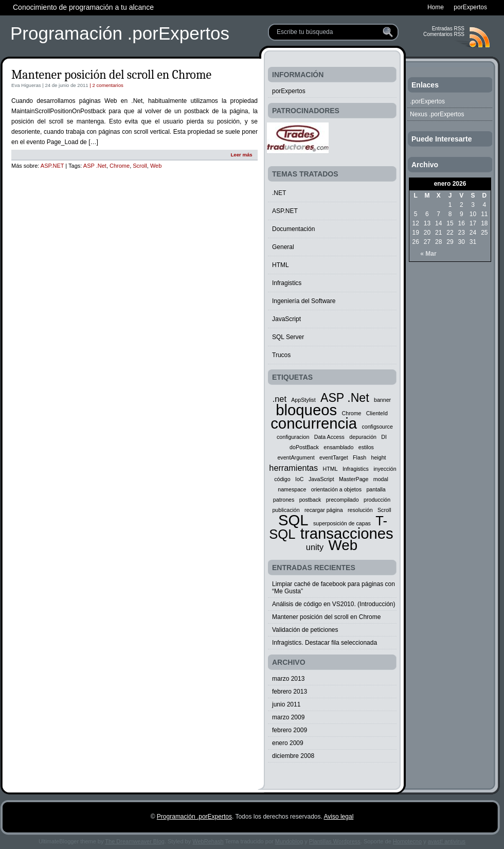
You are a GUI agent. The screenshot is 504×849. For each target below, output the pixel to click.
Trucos (281, 355)
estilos (366, 447)
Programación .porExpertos (120, 33)
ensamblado (338, 447)
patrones (284, 500)
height (379, 457)
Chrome (120, 166)
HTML (281, 265)
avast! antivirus (447, 841)
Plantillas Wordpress (335, 841)
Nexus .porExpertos (437, 114)
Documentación (293, 229)
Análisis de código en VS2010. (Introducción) (334, 604)
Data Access (329, 437)
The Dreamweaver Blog (135, 841)
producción (377, 500)
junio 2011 (286, 704)
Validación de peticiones (305, 630)
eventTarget (334, 457)
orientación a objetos (336, 489)
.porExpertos (427, 101)
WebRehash (208, 841)
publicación (286, 510)
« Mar (428, 254)
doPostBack (304, 447)
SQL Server (288, 337)
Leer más (241, 155)
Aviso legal (338, 817)
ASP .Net (95, 166)
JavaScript (286, 319)
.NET (279, 193)
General (283, 247)
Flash (359, 457)
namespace (292, 489)
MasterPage (354, 479)
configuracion (293, 437)
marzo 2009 (288, 717)
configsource (377, 427)
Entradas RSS (448, 29)
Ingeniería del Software (304, 301)
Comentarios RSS (444, 34)
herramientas (293, 468)
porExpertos (289, 91)
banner (382, 400)
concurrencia (314, 423)
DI (384, 437)
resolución (360, 510)
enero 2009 (288, 743)
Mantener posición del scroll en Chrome (111, 75)
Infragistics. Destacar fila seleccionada (325, 643)
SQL (293, 520)
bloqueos (306, 410)
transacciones (347, 533)
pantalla (376, 489)
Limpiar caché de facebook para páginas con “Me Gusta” (334, 588)
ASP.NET (52, 166)
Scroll (140, 166)
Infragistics (287, 283)
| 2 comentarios (106, 85)
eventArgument (296, 457)
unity (315, 547)
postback (310, 500)
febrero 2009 (290, 730)
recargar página (324, 510)
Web (156, 166)
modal (381, 479)
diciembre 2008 (293, 756)
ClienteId (377, 413)
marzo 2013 (288, 679)
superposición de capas (342, 523)
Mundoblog (289, 841)
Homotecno (407, 841)
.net (280, 399)
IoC (300, 479)
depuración (363, 437)
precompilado (343, 500)
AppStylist (303, 400)
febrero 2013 (290, 692)
